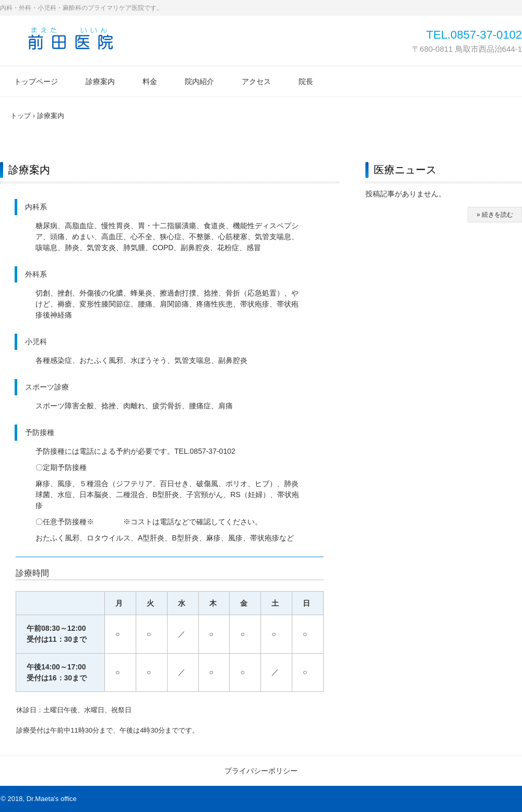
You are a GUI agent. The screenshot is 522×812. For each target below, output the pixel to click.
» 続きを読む (495, 215)
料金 (150, 81)
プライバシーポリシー (261, 771)
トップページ (36, 81)
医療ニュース (405, 170)
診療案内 (100, 81)
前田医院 (70, 38)
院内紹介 (199, 81)
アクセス (256, 81)
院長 (306, 81)
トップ (21, 116)
